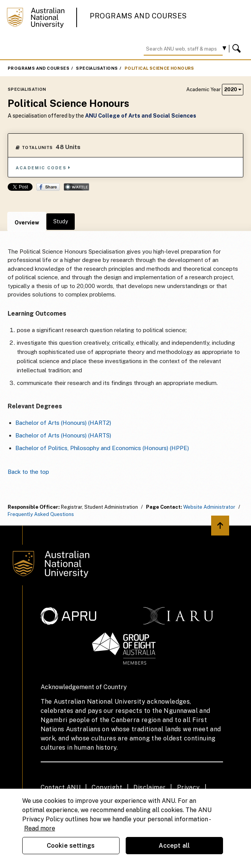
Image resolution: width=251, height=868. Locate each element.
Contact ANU (61, 787)
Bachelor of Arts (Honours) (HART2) (63, 423)
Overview (27, 223)
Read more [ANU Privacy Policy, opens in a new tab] (40, 828)
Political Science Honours (159, 68)
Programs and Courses (138, 16)
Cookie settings (71, 846)
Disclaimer (149, 787)
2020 (233, 89)
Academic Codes (43, 168)
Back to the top (28, 472)
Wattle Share (76, 187)
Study (61, 221)
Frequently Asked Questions (41, 514)
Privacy (189, 787)
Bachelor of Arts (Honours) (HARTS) (63, 435)
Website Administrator (209, 507)
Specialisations (97, 68)
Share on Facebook (48, 187)
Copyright (107, 787)
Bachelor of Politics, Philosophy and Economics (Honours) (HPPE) (102, 448)
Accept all (174, 846)
